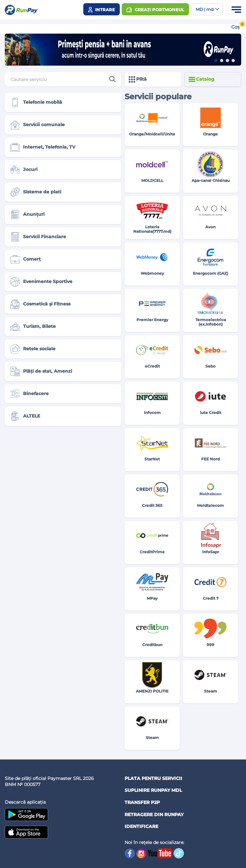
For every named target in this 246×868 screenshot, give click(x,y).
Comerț (25, 259)
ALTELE (25, 416)
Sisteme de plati (36, 192)
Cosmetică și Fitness (40, 304)
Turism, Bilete (33, 327)
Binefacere (29, 394)
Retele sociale (33, 349)
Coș (235, 27)
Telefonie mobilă (36, 102)
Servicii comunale (37, 125)
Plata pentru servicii (153, 778)
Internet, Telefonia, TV (43, 147)
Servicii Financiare (38, 237)
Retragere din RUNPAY (154, 815)
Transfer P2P (142, 802)
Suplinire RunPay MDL (153, 790)
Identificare (141, 826)
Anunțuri (27, 215)
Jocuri (24, 170)
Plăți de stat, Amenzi (41, 371)
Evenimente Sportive (41, 282)
